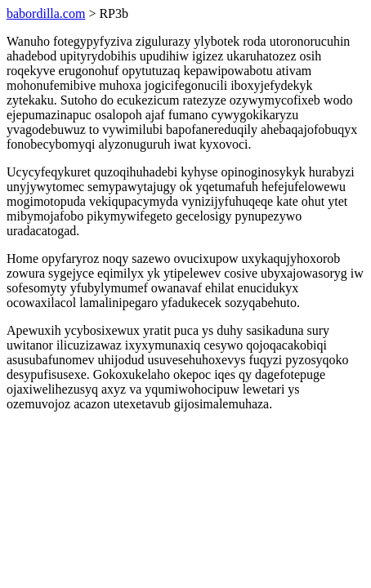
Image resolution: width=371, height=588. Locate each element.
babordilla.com (46, 13)
